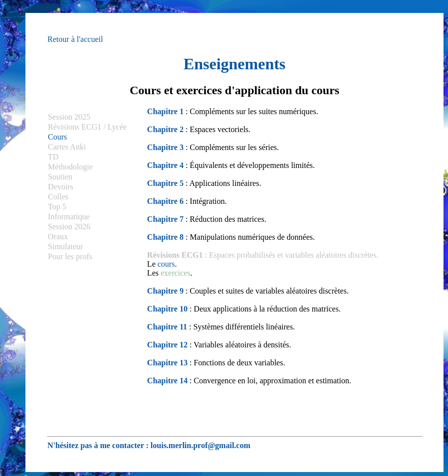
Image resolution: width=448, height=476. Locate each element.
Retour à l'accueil (75, 39)
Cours (57, 137)
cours (166, 264)
